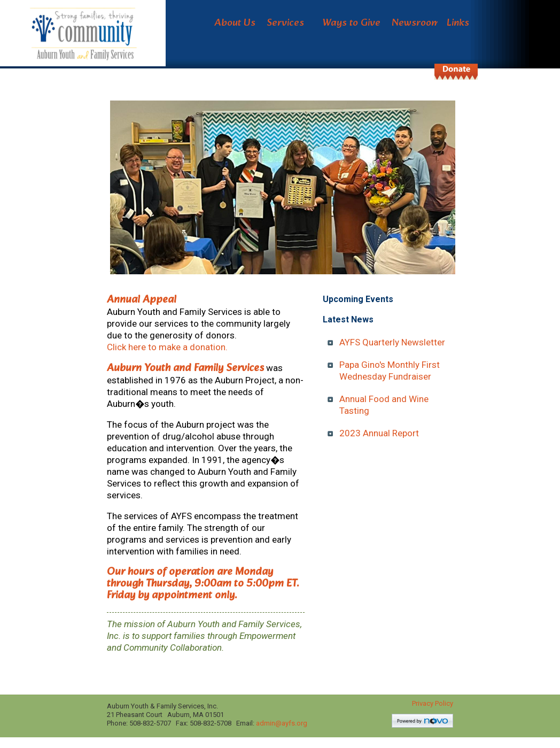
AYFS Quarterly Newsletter (392, 342)
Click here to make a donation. (167, 347)
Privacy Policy (433, 703)
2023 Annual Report (379, 433)
